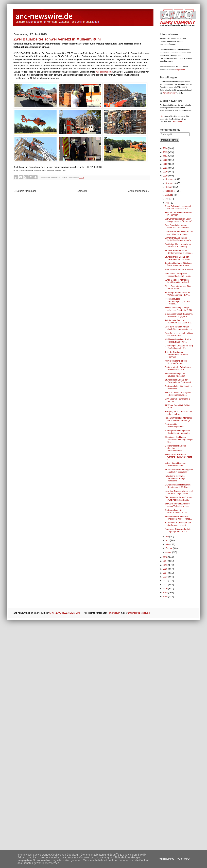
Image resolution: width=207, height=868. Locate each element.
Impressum (115, 613)
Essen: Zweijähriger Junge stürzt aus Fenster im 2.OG (178, 309)
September (171, 191)
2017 (166, 561)
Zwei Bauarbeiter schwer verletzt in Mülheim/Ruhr (177, 226)
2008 (166, 596)
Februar (169, 548)
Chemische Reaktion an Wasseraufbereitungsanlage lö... (179, 440)
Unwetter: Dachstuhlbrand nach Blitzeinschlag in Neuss (179, 492)
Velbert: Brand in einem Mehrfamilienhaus (175, 464)
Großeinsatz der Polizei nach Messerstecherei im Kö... (178, 368)
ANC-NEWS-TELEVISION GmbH (66, 613)
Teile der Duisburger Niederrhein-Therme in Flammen (176, 355)
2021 (166, 168)
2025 (166, 152)
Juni (168, 203)
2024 (166, 156)
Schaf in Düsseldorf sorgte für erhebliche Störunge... (178, 394)
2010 (166, 589)
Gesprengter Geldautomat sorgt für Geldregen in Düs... (179, 347)
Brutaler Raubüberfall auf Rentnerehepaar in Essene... (179, 252)
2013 (166, 577)
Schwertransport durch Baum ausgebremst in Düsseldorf (178, 220)
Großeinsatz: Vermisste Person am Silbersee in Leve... (179, 233)
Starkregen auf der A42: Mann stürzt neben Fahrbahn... (178, 499)
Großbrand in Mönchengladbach (174, 426)
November (170, 183)
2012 (166, 581)
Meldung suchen (169, 140)
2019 (166, 176)
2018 (166, 557)
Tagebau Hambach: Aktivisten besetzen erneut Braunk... (178, 264)
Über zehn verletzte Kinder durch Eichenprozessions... (178, 328)
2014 (166, 573)
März (168, 544)
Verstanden (184, 859)
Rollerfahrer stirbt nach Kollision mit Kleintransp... (179, 334)
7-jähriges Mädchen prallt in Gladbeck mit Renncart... (177, 432)
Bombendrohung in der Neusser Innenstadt (175, 375)
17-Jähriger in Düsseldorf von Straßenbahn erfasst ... (178, 524)
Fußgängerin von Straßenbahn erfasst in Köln (179, 413)
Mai (167, 537)
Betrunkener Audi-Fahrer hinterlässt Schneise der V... (179, 239)
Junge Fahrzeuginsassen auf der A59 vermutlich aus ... (178, 207)
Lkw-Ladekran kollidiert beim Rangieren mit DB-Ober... (178, 486)
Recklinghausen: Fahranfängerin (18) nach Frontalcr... (178, 301)
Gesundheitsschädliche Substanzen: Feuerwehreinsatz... (175, 448)
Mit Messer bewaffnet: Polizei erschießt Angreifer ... (178, 341)
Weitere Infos (167, 859)
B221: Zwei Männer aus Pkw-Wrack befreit (178, 287)
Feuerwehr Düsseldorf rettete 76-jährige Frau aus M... (178, 530)
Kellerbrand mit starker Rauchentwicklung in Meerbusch (175, 478)
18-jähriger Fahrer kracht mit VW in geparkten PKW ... (178, 294)
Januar (169, 552)
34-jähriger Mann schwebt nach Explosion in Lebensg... (179, 246)
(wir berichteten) (104, 72)
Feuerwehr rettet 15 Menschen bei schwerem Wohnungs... (179, 419)
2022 (166, 164)
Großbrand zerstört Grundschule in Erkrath (177, 511)
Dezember (170, 179)
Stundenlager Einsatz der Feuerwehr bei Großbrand (178, 381)
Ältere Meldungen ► (139, 191)
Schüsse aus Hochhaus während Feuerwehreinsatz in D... (178, 457)
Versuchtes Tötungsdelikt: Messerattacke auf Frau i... (178, 275)
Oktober (169, 187)
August (169, 195)
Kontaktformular (169, 93)
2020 (166, 172)
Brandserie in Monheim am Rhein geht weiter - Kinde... (178, 518)
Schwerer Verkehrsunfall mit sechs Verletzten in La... (177, 505)
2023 (166, 160)
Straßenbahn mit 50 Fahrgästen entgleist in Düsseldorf (179, 471)
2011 (166, 585)
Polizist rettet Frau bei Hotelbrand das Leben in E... (179, 322)
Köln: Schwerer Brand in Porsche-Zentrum (176, 362)
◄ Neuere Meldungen (25, 191)
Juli (167, 199)
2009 (166, 592)
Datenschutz (177, 122)
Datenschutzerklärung (139, 613)
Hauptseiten (180, 70)
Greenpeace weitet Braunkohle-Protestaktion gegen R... (179, 315)
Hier (162, 116)
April (168, 540)
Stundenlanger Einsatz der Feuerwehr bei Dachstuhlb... (179, 258)
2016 (166, 565)
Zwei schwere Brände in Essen (179, 270)
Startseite (82, 191)
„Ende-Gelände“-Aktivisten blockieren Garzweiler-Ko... (178, 281)
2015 (166, 569)
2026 (166, 148)
